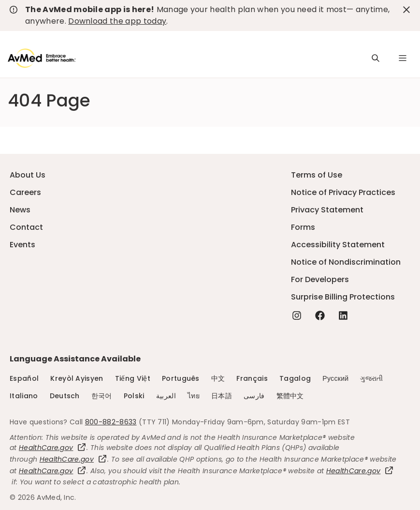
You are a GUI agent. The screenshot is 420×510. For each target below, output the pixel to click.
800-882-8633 (111, 422)
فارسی (254, 396)
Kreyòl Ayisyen (77, 378)
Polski (134, 396)
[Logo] (42, 58)
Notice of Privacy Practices (343, 192)
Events (22, 245)
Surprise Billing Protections (343, 297)
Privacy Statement (327, 210)
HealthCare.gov (53, 448)
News (20, 210)
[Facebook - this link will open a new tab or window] (320, 315)
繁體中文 (290, 396)
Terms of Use (317, 175)
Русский (335, 378)
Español (24, 378)
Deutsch (65, 396)
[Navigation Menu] (403, 58)
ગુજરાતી (371, 378)
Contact (26, 227)
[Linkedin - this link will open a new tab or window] (343, 315)
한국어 (102, 396)
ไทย (194, 396)
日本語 (222, 396)
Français (252, 378)
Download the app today (117, 21)
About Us (28, 175)
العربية (166, 396)
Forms (303, 227)
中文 (218, 378)
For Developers (320, 279)
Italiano (24, 396)
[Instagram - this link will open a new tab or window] (297, 315)
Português (181, 378)
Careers (25, 192)
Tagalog (295, 378)
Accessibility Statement (338, 245)
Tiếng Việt (133, 378)
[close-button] (406, 10)
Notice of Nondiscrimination (346, 262)
